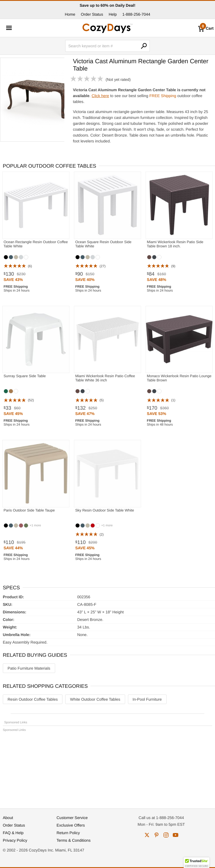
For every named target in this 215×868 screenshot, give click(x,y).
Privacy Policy (15, 840)
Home (70, 14)
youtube (176, 835)
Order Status (92, 14)
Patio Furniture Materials (29, 668)
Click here (100, 96)
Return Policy (68, 833)
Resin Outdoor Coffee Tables (33, 699)
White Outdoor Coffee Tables (95, 699)
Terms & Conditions (73, 840)
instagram (166, 835)
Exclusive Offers (71, 825)
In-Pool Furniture (147, 699)
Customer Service (72, 818)
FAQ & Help (13, 833)
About (8, 818)
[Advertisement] (107, 768)
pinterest (156, 835)
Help (113, 14)
